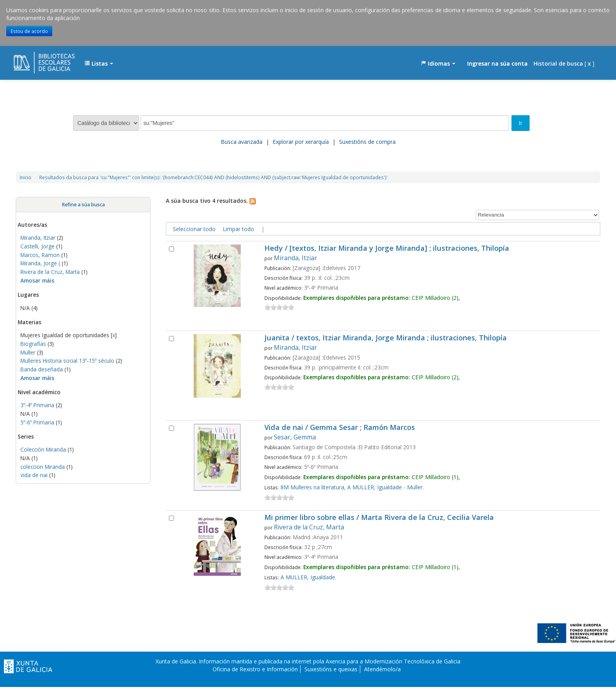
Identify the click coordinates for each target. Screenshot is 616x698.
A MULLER (361, 487)
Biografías (33, 344)
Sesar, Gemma (295, 437)
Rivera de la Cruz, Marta (50, 272)
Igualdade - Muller (400, 487)
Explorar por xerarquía (301, 142)
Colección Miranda (43, 449)
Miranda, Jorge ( (40, 263)
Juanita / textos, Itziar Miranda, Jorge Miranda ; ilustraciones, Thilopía (386, 338)
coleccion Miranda (43, 467)
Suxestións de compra (367, 142)
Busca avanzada (242, 142)
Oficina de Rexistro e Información (255, 669)
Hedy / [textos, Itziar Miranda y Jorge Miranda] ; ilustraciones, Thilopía (387, 249)
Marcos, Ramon (40, 255)
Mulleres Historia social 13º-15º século (67, 361)
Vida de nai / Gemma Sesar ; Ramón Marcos (340, 428)
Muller (28, 352)
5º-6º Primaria (37, 422)
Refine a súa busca (83, 205)
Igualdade (323, 577)
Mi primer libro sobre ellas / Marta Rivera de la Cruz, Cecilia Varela (379, 518)
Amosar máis (37, 280)
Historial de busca (558, 63)
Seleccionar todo (194, 229)
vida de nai (34, 475)
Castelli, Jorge (38, 246)
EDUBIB (33, 60)
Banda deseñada (42, 369)
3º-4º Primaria (37, 405)
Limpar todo (238, 229)
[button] (99, 64)
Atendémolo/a (382, 669)
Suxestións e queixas (331, 669)
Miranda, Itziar (38, 238)
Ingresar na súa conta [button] (497, 63)
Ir (521, 123)
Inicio (26, 177)
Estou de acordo (29, 31)
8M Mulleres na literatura (312, 487)
